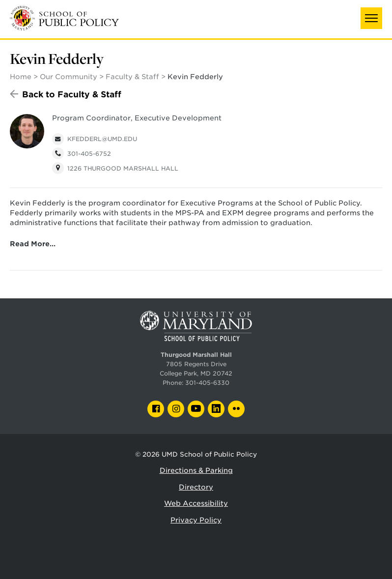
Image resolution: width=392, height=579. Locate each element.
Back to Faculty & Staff (72, 94)
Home (21, 77)
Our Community (69, 77)
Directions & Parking (196, 470)
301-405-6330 (207, 383)
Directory (196, 487)
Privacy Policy (196, 520)
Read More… (33, 244)
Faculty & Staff (132, 77)
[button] (371, 18)
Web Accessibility (196, 503)
